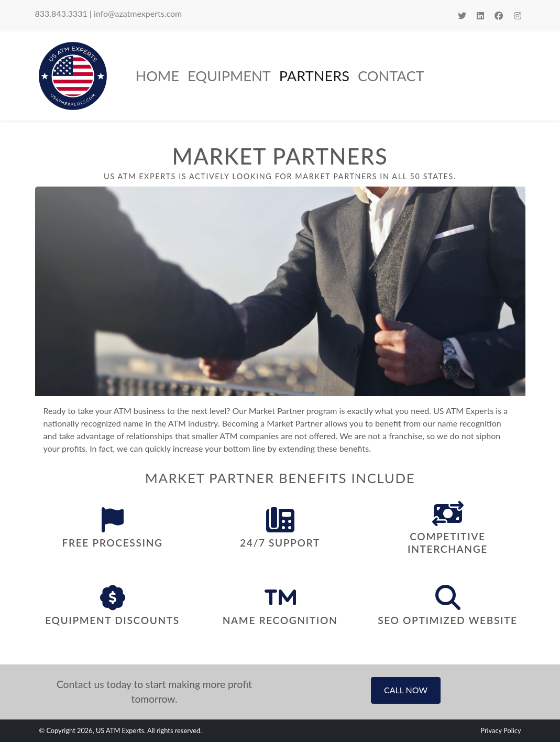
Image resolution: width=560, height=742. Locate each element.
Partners (314, 76)
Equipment (229, 76)
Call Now (406, 690)
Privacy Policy (501, 730)
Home (158, 76)
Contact (391, 76)
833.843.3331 (61, 13)
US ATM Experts (120, 730)
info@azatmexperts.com (138, 13)
